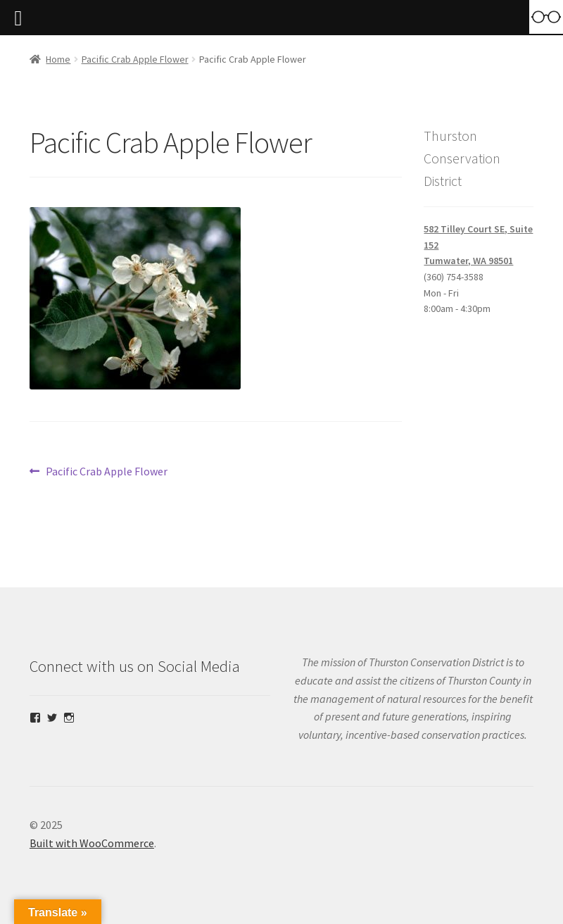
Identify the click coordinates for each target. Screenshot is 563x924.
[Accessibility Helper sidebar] (546, 17)
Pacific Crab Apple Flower (135, 59)
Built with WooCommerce (92, 843)
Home (58, 59)
